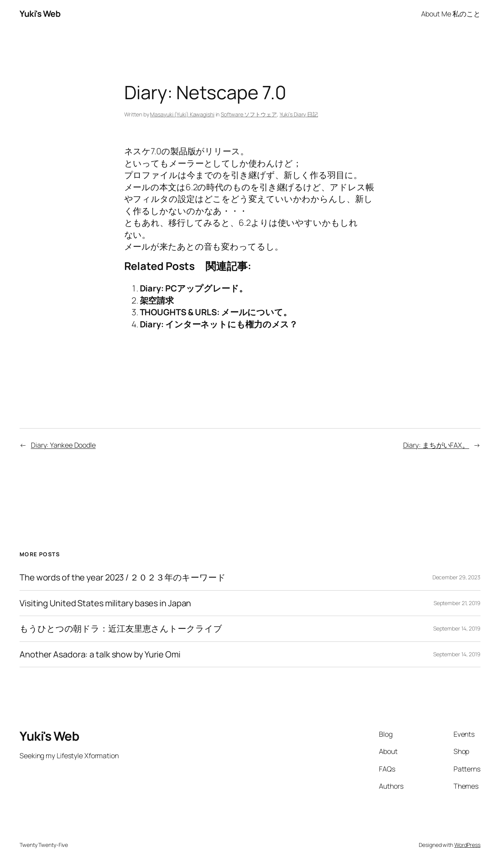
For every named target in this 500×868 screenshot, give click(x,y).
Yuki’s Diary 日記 (299, 114)
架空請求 (157, 300)
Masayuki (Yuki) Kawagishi (182, 114)
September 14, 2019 (457, 628)
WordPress (467, 845)
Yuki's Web (40, 14)
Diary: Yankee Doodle (63, 445)
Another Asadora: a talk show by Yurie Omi (100, 654)
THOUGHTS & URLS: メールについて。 (216, 312)
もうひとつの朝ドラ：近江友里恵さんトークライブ (121, 629)
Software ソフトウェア (249, 114)
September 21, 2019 (457, 603)
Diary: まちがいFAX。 (436, 445)
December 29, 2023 (456, 577)
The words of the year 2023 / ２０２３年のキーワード (123, 577)
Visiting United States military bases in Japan (105, 603)
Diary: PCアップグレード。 (194, 288)
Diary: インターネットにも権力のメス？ (219, 324)
